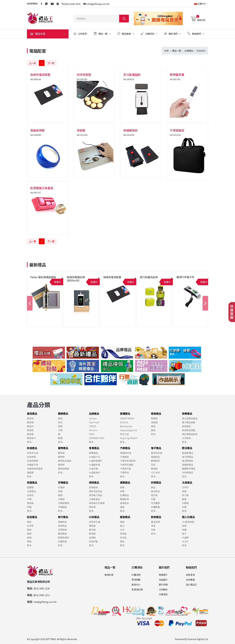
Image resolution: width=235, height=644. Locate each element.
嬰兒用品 (155, 491)
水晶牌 (185, 537)
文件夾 (185, 487)
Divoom (93, 430)
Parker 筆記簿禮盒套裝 (43, 277)
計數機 (185, 503)
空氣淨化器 (32, 453)
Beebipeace (126, 426)
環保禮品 (94, 482)
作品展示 (163, 580)
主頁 (166, 51)
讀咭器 (92, 526)
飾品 (153, 487)
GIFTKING (51, 639)
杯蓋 (153, 499)
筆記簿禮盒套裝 (190, 434)
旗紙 (153, 430)
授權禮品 (125, 413)
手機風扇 (62, 507)
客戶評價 (163, 585)
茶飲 (153, 530)
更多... (30, 442)
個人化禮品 (188, 517)
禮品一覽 (102, 34)
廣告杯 (30, 426)
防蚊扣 (30, 495)
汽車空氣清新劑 (128, 461)
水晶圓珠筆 (94, 465)
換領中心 (136, 585)
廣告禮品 (32, 413)
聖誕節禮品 (188, 453)
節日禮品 (187, 448)
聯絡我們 (196, 34)
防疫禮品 (32, 448)
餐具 (122, 541)
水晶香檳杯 (94, 472)
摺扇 (122, 507)
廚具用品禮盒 (189, 430)
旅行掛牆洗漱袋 (149, 277)
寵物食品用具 (65, 461)
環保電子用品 (96, 495)
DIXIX (92, 434)
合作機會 (190, 580)
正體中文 (201, 4)
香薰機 (30, 487)
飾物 (60, 418)
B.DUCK (124, 422)
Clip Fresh (94, 422)
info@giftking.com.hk (98, 4)
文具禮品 (189, 51)
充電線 (61, 487)
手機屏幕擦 (63, 503)
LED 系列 (156, 472)
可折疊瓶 (155, 503)
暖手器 (92, 530)
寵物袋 (61, 453)
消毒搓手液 (32, 465)
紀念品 (123, 537)
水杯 (122, 530)
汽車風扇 (124, 457)
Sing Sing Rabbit (129, 438)
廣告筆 (30, 434)
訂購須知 (149, 34)
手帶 (60, 430)
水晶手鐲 (93, 469)
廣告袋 (30, 418)
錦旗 (29, 541)
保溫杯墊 (93, 541)
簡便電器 (62, 534)
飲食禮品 (156, 517)
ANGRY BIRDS (127, 418)
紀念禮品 (32, 517)
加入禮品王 (191, 585)
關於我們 (172, 34)
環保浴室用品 (96, 491)
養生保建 (155, 522)
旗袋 (153, 426)
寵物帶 (61, 465)
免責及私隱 (137, 589)
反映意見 (190, 575)
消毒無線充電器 (35, 469)
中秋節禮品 (188, 472)
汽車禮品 (125, 448)
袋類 (60, 426)
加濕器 (92, 537)
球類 (122, 491)
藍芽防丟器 (157, 453)
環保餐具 (93, 487)
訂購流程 (136, 575)
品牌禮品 (94, 413)
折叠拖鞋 (62, 541)
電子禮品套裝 (189, 422)
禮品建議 (126, 34)
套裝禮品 (186, 426)
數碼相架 (155, 461)
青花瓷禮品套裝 (190, 418)
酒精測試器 (125, 453)
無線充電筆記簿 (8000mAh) (76, 279)
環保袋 (92, 507)
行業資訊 (163, 594)
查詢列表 (198, 19)
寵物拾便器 (63, 469)
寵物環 (61, 457)
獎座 (29, 522)
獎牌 (29, 534)
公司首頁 (80, 34)
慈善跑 (154, 418)
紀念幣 (30, 526)
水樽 (29, 499)
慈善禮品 (156, 413)
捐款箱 (154, 422)
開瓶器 (30, 503)
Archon (93, 418)
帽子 (184, 534)
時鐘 (29, 507)
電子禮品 (156, 448)
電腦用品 (155, 457)
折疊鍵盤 (155, 507)
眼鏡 (60, 438)
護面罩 (30, 472)
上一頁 (33, 63)
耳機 (60, 491)
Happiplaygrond (128, 430)
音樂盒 (123, 534)
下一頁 (51, 63)
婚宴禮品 (125, 517)
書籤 (184, 499)
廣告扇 (30, 430)
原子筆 (185, 495)
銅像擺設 (93, 453)
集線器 (154, 469)
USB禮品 (94, 517)
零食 (153, 526)
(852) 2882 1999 (72, 4)
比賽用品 (124, 495)
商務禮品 (187, 413)
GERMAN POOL (97, 438)
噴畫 (184, 530)
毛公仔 (185, 541)
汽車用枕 (124, 472)
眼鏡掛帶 (124, 499)
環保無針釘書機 (97, 503)
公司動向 (163, 589)
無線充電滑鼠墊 (112, 277)
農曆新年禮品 (189, 469)
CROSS (92, 426)
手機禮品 (63, 482)
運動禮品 (125, 482)
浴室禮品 (31, 491)
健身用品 (124, 503)
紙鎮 (29, 537)
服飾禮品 (63, 413)
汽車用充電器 (127, 465)
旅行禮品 (63, 517)
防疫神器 (31, 457)
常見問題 (136, 580)
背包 (60, 422)
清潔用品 (62, 526)
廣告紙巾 (31, 438)
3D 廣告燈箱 (188, 522)
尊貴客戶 (163, 575)
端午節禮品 (188, 457)
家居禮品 (32, 482)
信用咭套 (62, 530)
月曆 (184, 507)
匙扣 (122, 526)
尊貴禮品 (94, 448)
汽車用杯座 (125, 469)
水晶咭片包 (94, 457)
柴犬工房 (124, 434)
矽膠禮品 (156, 482)
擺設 (29, 530)
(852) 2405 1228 (42, 588)
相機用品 (62, 522)
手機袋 (61, 499)
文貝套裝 (186, 438)
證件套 (154, 495)
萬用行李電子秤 (185, 277)
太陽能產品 (94, 499)
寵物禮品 (63, 448)
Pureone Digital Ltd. (198, 639)
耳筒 (153, 465)
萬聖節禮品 (188, 465)
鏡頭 (60, 495)
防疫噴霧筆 (32, 461)
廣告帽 (30, 422)
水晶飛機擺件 (96, 461)
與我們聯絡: (32, 4)
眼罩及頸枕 (63, 537)
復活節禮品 (188, 461)
